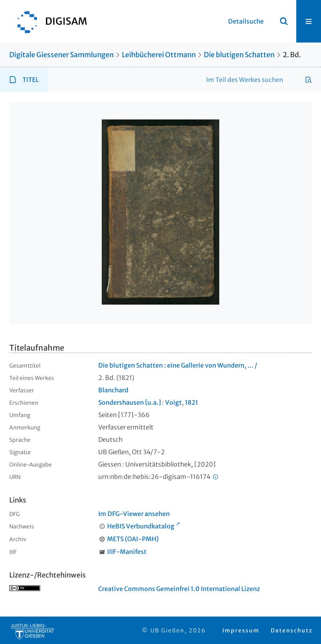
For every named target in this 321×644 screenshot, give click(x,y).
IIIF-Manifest (127, 552)
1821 (191, 402)
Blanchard (113, 390)
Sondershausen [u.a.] (130, 402)
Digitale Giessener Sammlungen (61, 55)
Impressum (241, 630)
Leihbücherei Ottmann (159, 55)
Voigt (173, 402)
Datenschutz (292, 630)
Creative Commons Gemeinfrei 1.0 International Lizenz (179, 589)
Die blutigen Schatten (239, 55)
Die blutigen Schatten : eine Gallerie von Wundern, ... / (178, 365)
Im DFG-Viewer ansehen (134, 514)
